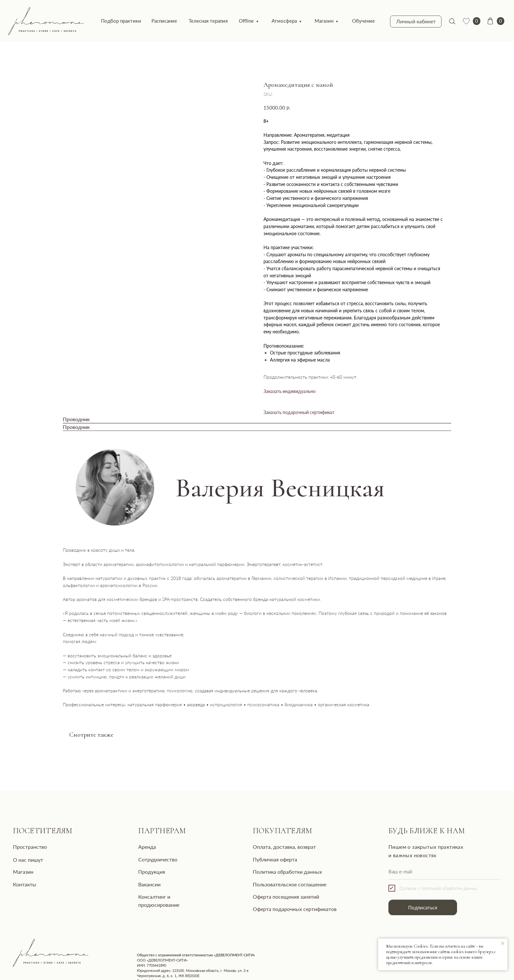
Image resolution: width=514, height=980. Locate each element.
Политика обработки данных (271, 865)
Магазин (306, 20)
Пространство (28, 841)
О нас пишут (26, 853)
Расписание (155, 20)
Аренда (139, 841)
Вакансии (141, 876)
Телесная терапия (196, 20)
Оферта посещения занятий (270, 888)
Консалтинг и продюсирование (165, 888)
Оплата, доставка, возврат (267, 841)
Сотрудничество (149, 853)
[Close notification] (503, 943)
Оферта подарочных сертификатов (278, 900)
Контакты (23, 876)
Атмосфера (268, 20)
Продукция (143, 865)
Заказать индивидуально (290, 389)
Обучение (342, 20)
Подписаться (399, 899)
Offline (232, 20)
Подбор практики (114, 20)
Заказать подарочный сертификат (299, 410)
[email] (419, 865)
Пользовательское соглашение (273, 876)
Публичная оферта (259, 853)
